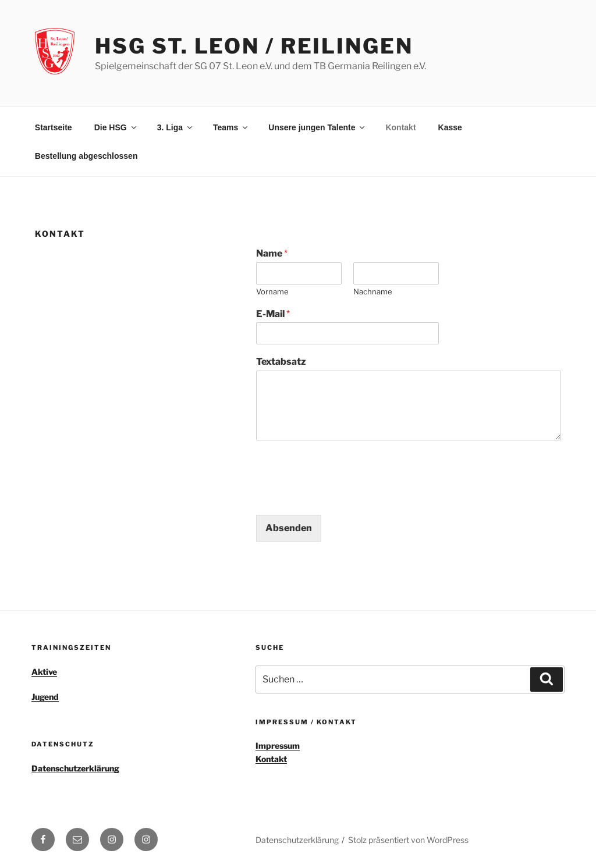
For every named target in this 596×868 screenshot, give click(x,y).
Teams (231, 127)
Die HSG (116, 127)
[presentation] (345, 496)
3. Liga (175, 127)
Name (272, 253)
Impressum (278, 746)
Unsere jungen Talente (317, 127)
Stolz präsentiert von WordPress (408, 840)
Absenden (289, 528)
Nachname (373, 291)
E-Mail (273, 314)
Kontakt (400, 127)
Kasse (450, 127)
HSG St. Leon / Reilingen (254, 46)
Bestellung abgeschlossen (86, 156)
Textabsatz (281, 362)
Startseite (54, 127)
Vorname (272, 291)
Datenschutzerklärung (75, 768)
